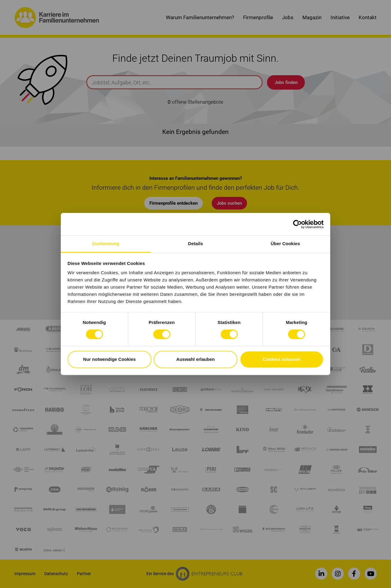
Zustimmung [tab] (106, 244)
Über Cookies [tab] (285, 244)
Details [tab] (195, 244)
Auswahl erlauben (195, 359)
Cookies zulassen (282, 359)
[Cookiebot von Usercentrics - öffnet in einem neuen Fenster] (297, 224)
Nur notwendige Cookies (110, 359)
